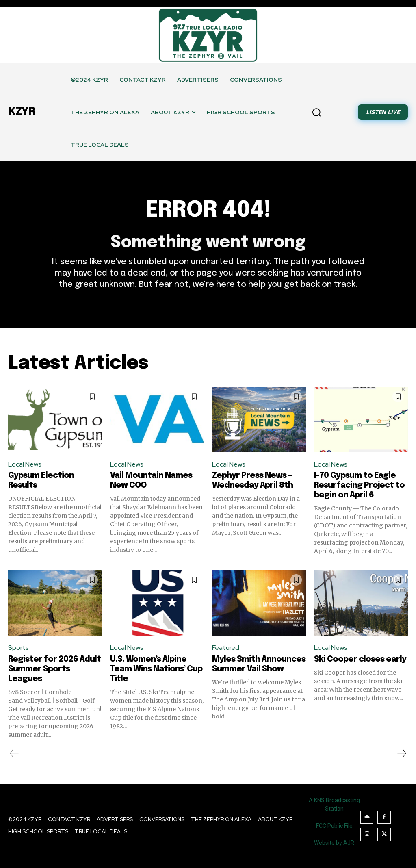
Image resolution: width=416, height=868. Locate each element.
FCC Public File (334, 826)
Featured (226, 648)
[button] (316, 112)
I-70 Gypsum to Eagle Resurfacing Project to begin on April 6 (359, 485)
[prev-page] (14, 753)
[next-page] (401, 753)
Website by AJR (334, 843)
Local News (25, 464)
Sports (18, 648)
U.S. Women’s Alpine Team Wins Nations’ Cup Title (156, 669)
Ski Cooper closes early (360, 659)
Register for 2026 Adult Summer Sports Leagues (54, 669)
